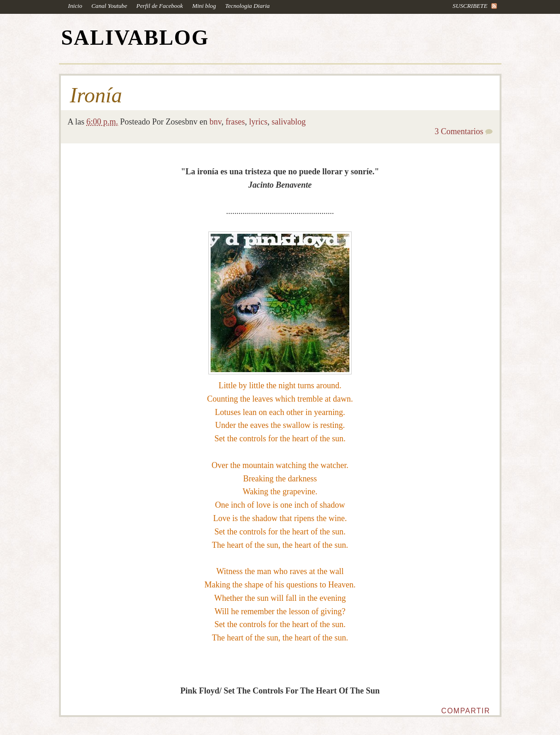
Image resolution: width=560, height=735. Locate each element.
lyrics (258, 122)
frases (235, 122)
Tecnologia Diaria (248, 6)
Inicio (75, 6)
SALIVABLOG (135, 38)
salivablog (289, 122)
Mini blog (204, 6)
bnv (216, 122)
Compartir (466, 711)
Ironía (96, 95)
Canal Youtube (109, 6)
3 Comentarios (459, 131)
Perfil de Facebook (160, 6)
